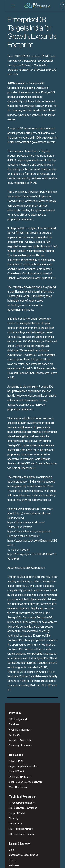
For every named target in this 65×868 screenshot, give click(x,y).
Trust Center (11, 738)
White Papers (11, 785)
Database (9, 638)
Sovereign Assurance (16, 659)
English (15, 845)
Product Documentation (17, 717)
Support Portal (12, 727)
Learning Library (13, 790)
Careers (8, 821)
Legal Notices (11, 858)
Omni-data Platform (15, 691)
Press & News (12, 816)
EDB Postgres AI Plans (16, 743)
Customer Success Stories (19, 769)
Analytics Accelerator (16, 654)
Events (8, 774)
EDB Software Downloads (18, 722)
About (8, 806)
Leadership (10, 811)
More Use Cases (13, 701)
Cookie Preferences (39, 862)
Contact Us (10, 826)
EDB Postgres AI (13, 633)
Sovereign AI (11, 675)
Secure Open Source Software (21, 696)
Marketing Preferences (15, 862)
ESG (23, 858)
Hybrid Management (15, 644)
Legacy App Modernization (19, 680)
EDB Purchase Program (17, 748)
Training (9, 732)
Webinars (9, 779)
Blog (7, 764)
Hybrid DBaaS (12, 685)
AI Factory (10, 649)
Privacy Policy (35, 858)
